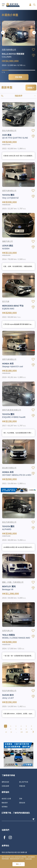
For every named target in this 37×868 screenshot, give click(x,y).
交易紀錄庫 (5, 786)
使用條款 (5, 807)
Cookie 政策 (28, 859)
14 (11, 732)
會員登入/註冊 (6, 799)
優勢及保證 (5, 782)
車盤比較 (22, 786)
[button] (34, 33)
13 (6, 732)
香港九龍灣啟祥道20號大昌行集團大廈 (14, 852)
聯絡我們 (5, 803)
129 (22, 732)
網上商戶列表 (24, 782)
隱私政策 (22, 803)
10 (21, 729)
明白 (17, 864)
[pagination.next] (33, 732)
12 (31, 729)
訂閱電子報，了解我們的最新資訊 (16, 813)
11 (26, 729)
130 (27, 732)
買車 (21, 799)
